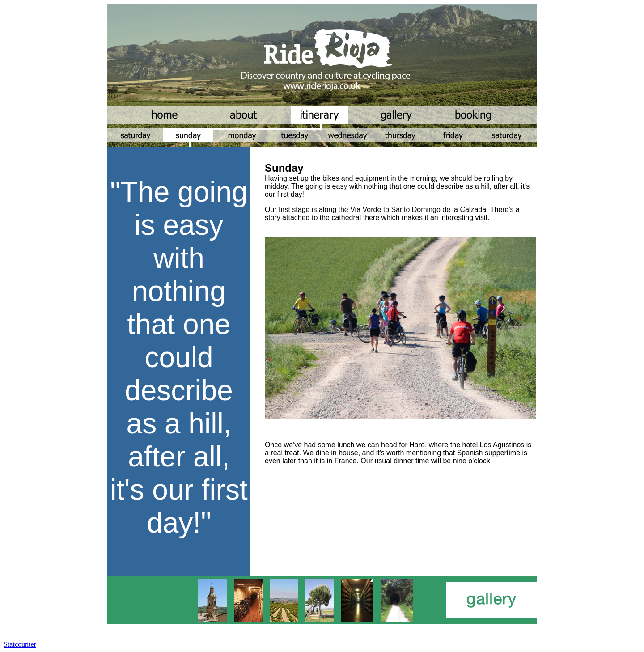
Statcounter (20, 644)
